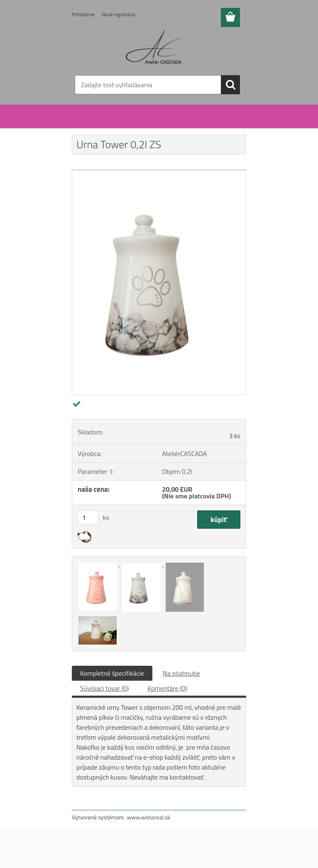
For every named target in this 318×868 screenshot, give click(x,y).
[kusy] (88, 518)
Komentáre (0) (167, 688)
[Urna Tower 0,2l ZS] (159, 173)
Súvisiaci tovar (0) (104, 688)
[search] (230, 85)
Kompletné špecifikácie (112, 673)
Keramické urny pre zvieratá (124, 124)
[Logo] (154, 48)
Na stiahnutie (181, 673)
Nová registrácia (119, 14)
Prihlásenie (83, 14)
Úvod (83, 124)
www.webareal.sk (149, 817)
